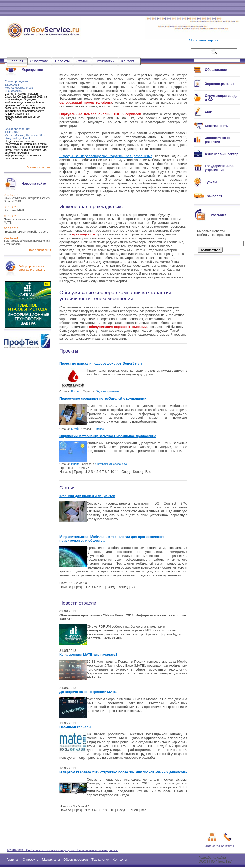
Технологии (105, 61)
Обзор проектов (76, 860)
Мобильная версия (204, 40)
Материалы (51, 860)
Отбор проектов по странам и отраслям (32, 268)
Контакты (129, 61)
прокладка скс (84, 234)
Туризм (211, 182)
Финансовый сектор (222, 154)
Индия (75, 464)
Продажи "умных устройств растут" (27, 232)
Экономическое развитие (218, 140)
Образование (216, 70)
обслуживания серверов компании (118, 327)
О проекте (30, 860)
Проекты (62, 61)
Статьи (82, 61)
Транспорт (214, 196)
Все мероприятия (38, 167)
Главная (17, 61)
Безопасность (216, 126)
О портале (39, 61)
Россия (76, 391)
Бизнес (99, 429)
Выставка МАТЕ (15, 210)
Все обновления (40, 250)
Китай (75, 429)
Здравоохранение (108, 391)
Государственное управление (219, 168)
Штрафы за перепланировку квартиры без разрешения (106, 156)
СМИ (209, 112)
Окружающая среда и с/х (111, 464)
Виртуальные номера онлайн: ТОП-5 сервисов (100, 114)
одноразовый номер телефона (86, 102)
